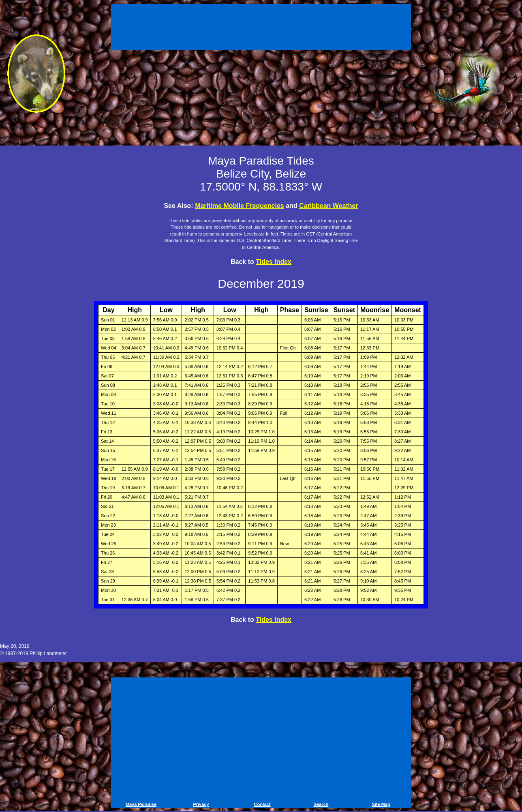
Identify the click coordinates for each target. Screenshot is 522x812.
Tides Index (274, 262)
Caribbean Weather (329, 206)
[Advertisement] (261, 28)
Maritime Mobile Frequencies (240, 206)
